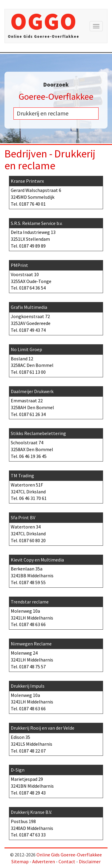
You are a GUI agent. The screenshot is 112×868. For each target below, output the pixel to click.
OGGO (43, 26)
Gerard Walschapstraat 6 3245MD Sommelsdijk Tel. (56, 191)
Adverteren (44, 861)
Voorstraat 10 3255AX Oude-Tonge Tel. (56, 276)
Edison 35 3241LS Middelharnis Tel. (56, 738)
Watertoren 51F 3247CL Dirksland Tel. (56, 486)
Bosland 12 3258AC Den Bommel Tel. (56, 360)
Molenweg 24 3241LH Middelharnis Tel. (56, 654)
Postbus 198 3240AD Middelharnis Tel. (56, 823)
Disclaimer (90, 861)
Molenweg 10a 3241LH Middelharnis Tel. (56, 612)
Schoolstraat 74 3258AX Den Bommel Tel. (56, 444)
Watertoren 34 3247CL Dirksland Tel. (56, 528)
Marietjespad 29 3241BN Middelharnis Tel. (56, 780)
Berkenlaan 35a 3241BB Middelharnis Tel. (56, 570)
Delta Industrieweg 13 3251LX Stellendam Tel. (56, 234)
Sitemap (20, 861)
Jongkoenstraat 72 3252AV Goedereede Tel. (56, 318)
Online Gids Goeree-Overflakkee (69, 855)
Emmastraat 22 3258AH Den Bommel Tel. (56, 402)
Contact (67, 861)
